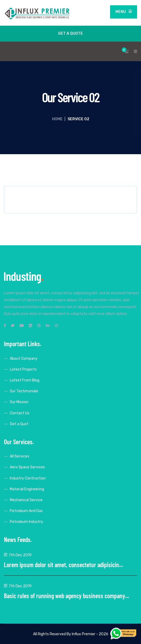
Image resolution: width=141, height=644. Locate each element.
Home (57, 119)
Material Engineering (27, 489)
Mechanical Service (26, 500)
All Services (20, 456)
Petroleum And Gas (26, 511)
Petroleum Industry (26, 522)
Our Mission (19, 402)
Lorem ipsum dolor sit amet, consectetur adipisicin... (64, 565)
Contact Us (20, 413)
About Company (24, 359)
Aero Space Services (27, 467)
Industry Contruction (28, 478)
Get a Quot (19, 424)
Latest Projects (23, 369)
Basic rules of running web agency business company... (67, 596)
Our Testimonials (24, 391)
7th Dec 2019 (20, 555)
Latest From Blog (25, 380)
